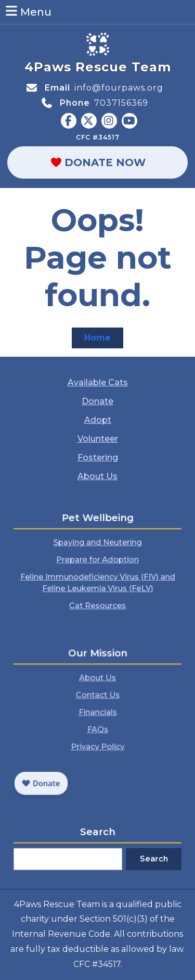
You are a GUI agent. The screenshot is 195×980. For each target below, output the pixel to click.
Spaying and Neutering (97, 547)
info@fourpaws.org (119, 88)
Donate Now (115, 162)
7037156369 (121, 103)
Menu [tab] (28, 11)
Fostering (97, 457)
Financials (97, 714)
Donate (98, 402)
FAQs (98, 727)
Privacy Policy (97, 739)
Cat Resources (97, 594)
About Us (97, 475)
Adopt (97, 420)
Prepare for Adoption (98, 560)
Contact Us (97, 701)
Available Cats (97, 384)
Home (104, 340)
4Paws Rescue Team (98, 67)
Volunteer (97, 438)
